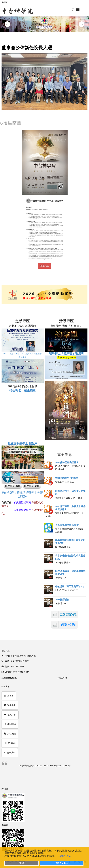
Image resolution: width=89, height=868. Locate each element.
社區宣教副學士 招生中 (67, 525)
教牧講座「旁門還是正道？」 (70, 586)
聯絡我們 (10, 753)
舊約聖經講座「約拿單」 (68, 478)
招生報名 (45, 266)
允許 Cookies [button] (62, 863)
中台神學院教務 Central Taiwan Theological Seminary (45, 766)
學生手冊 (10, 705)
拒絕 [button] (22, 863)
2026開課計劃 (62, 600)
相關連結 (10, 724)
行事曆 (9, 696)
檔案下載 (10, 715)
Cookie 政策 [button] (64, 856)
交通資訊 (10, 743)
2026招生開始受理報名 (67, 462)
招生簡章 (30, 391)
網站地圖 (10, 734)
